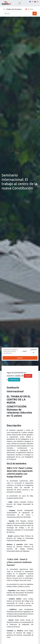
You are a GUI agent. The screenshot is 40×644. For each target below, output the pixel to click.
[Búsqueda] (35, 14)
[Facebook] (30, 2)
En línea (29, 9)
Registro (20, 358)
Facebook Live (14, 380)
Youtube (28, 376)
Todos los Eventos (12, 9)
